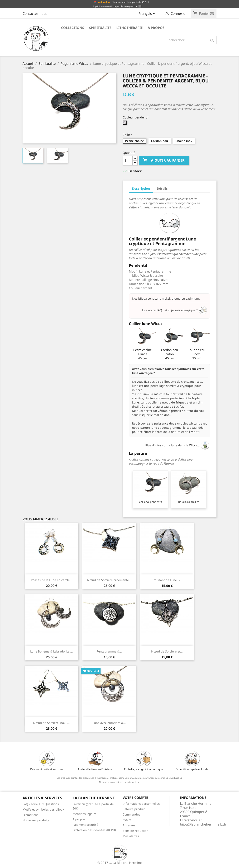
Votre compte (135, 798)
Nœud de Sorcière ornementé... (109, 580)
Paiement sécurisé (85, 825)
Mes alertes (131, 836)
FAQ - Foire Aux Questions (41, 804)
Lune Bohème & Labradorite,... (52, 651)
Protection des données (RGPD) (94, 830)
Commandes (131, 814)
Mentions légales (85, 814)
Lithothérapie (130, 28)
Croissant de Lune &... (167, 580)
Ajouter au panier (164, 161)
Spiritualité (100, 28)
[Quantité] (128, 161)
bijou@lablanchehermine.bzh (203, 824)
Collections (73, 28)
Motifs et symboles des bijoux (43, 809)
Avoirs (127, 820)
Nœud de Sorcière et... (167, 651)
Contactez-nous (35, 14)
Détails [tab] (162, 188)
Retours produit (134, 809)
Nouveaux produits (36, 820)
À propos (156, 28)
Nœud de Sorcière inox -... (51, 723)
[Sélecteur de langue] (148, 14)
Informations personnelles (141, 804)
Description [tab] (141, 188)
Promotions (30, 815)
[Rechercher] (190, 40)
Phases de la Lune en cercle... (52, 580)
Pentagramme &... (109, 651)
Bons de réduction (135, 831)
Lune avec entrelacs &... (109, 723)
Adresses (129, 825)
